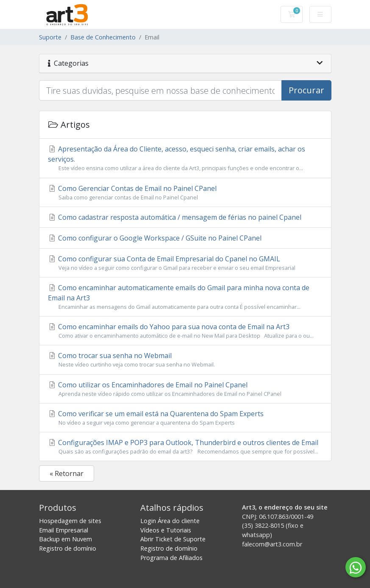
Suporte (50, 37)
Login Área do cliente (170, 521)
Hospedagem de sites (70, 521)
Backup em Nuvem (65, 539)
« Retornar (67, 473)
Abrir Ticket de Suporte (173, 539)
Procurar (306, 90)
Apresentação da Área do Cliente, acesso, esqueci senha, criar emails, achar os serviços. (185, 158)
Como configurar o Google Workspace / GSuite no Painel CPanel (155, 238)
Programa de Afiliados (171, 558)
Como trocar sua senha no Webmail (185, 360)
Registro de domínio (68, 548)
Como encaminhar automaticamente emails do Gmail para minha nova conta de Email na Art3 (185, 297)
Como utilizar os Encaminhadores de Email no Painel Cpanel (185, 389)
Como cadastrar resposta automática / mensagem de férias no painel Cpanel (175, 217)
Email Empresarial (64, 530)
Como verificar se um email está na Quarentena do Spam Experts (185, 418)
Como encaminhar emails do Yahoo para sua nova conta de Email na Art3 (185, 331)
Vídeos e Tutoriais (166, 530)
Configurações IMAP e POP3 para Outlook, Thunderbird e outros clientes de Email (185, 447)
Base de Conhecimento (103, 37)
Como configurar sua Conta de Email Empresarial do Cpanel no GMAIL (185, 263)
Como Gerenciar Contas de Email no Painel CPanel (185, 193)
